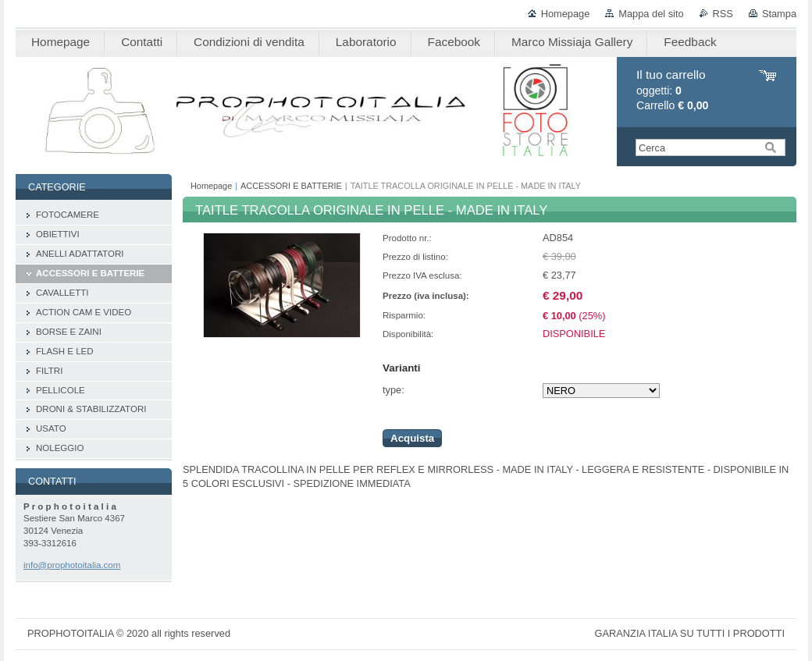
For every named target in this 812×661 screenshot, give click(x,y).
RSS (723, 14)
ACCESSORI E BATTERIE (291, 186)
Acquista (412, 438)
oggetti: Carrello (672, 90)
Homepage (566, 14)
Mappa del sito (651, 14)
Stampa (779, 14)
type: (394, 390)
